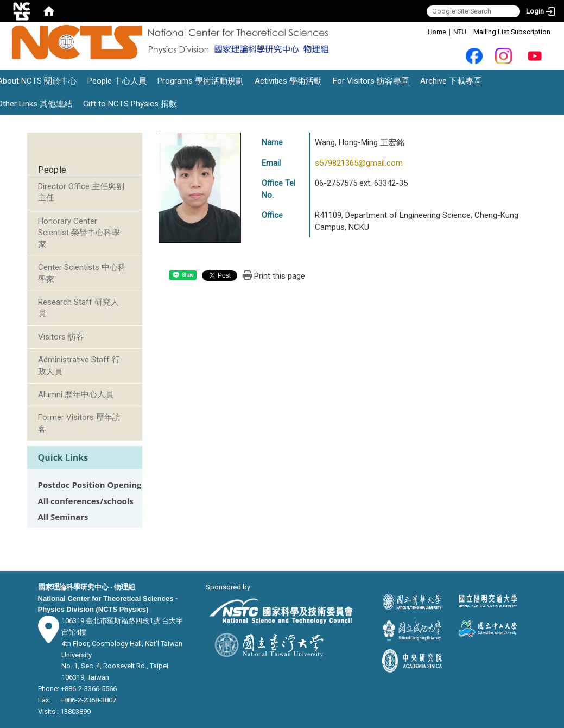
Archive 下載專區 (451, 81)
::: (422, 31)
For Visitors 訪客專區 (371, 81)
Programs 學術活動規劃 (201, 81)
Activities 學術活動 (288, 81)
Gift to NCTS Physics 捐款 (130, 104)
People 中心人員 (117, 81)
